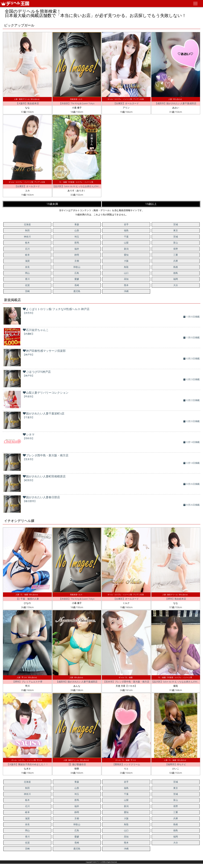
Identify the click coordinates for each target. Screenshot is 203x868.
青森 (77, 224)
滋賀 (27, 261)
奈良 (27, 267)
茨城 (176, 237)
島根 (176, 267)
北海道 (27, 224)
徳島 (176, 273)
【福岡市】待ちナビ (176, 764)
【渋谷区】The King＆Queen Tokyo (77, 103)
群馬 (77, 243)
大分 (176, 285)
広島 (77, 273)
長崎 (77, 285)
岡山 (27, 273)
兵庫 (176, 261)
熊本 (126, 285)
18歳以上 (151, 204)
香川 (27, 279)
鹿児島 (77, 291)
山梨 (126, 243)
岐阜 (27, 255)
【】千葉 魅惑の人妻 (27, 599)
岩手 (126, 224)
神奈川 (27, 237)
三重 (176, 255)
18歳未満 (52, 204)
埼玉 (77, 237)
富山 (176, 243)
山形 (77, 230)
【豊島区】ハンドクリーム (126, 764)
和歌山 (77, 267)
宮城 (176, 224)
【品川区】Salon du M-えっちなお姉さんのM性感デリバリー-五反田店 (88, 186)
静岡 (77, 255)
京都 (77, 261)
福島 (126, 230)
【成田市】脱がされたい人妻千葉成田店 (176, 103)
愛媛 (77, 279)
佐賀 (27, 285)
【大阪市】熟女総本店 (27, 103)
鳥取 (126, 267)
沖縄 (126, 291)
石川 (27, 249)
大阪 (126, 261)
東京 (176, 230)
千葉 (126, 237)
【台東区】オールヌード (126, 103)
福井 (77, 249)
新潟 (126, 249)
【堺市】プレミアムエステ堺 (27, 682)
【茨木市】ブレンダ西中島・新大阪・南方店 (126, 682)
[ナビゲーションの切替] (195, 4)
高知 (126, 279)
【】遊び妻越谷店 (77, 764)
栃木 (27, 243)
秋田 (27, 230)
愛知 (126, 255)
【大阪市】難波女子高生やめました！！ (27, 764)
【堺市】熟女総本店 (176, 599)
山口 (126, 273)
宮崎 (27, 291)
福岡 (176, 279)
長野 (176, 249)
